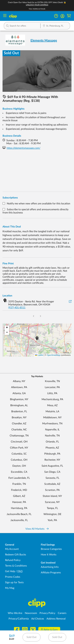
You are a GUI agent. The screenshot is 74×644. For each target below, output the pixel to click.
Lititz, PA (52, 393)
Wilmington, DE (52, 514)
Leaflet (39, 355)
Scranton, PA (52, 490)
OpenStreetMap (53, 355)
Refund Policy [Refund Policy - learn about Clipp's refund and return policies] (13, 560)
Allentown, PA (19, 387)
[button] (62, 16)
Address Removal (56, 619)
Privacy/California (19, 619)
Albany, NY (19, 381)
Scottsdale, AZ (52, 484)
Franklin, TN (19, 484)
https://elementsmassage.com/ (24, 148)
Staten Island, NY (52, 496)
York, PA (52, 520)
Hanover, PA (19, 502)
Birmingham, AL (19, 405)
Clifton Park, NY (19, 448)
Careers (62, 613)
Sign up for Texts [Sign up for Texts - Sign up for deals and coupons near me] (14, 582)
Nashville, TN (52, 436)
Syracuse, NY (52, 502)
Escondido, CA (19, 472)
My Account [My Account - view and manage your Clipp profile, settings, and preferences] (12, 549)
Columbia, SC (19, 454)
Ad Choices (38, 619)
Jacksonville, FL (19, 520)
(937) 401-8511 (17, 308)
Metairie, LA (52, 411)
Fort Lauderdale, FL (19, 478)
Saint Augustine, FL (52, 466)
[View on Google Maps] (70, 302)
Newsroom (31, 613)
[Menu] (5, 16)
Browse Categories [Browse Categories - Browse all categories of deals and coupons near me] (51, 549)
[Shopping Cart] (69, 16)
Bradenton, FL (19, 411)
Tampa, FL (52, 508)
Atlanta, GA (19, 393)
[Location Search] (55, 26)
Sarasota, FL (52, 478)
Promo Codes (13, 577)
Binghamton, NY (19, 399)
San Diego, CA (52, 472)
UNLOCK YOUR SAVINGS (37, 5)
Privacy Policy (47, 613)
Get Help (10, 571)
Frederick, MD (19, 490)
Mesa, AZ (52, 405)
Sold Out (32, 637)
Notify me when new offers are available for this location (39, 204)
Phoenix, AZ (52, 448)
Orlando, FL (52, 442)
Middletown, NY (52, 418)
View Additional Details (37, 9)
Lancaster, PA (52, 387)
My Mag (10, 588)
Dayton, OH (19, 466)
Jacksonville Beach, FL (19, 514)
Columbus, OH (19, 460)
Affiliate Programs (51, 573)
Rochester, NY (52, 460)
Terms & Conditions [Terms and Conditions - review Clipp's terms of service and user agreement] (16, 566)
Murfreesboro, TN (52, 424)
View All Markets (37, 529)
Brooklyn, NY (19, 418)
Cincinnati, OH (19, 442)
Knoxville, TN (52, 381)
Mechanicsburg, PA (52, 399)
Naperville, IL (52, 430)
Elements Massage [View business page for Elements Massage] (44, 41)
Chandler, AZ (19, 424)
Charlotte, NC (19, 430)
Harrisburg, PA (19, 508)
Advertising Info (50, 567)
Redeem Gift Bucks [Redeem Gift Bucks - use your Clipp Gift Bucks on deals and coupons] (16, 555)
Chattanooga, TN (19, 436)
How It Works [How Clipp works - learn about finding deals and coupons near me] (49, 555)
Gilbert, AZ (19, 496)
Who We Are (15, 613)
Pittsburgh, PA (52, 454)
